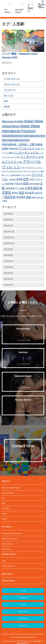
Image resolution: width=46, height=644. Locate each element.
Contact (4, 519)
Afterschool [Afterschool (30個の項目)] (8, 121)
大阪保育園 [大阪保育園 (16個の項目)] (10, 188)
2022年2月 (9, 220)
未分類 (7, 106)
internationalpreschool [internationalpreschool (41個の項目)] (16, 140)
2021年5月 (9, 273)
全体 (6, 101)
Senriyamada (23, 598)
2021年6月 (9, 267)
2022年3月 (9, 214)
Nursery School (8, 581)
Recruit (4, 514)
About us (6, 481)
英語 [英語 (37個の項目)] (21, 193)
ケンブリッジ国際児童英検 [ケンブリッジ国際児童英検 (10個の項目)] (12, 175)
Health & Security (8, 544)
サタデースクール (12, 84)
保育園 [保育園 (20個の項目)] (19, 179)
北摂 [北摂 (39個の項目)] (26, 179)
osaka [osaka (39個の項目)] (39, 144)
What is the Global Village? (11, 488)
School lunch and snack (10, 539)
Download (23, 590)
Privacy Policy (37, 641)
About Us (30, 10)
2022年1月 (9, 226)
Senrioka (23, 604)
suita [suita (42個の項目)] (5, 148)
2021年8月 (9, 255)
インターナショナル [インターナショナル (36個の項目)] (26, 153)
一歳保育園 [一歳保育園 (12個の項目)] (12, 180)
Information (6, 509)
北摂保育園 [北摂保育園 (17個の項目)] (9, 184)
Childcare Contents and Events (12, 534)
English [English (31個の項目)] (19, 121)
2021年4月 (9, 279)
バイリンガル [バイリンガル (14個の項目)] (26, 175)
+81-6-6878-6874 (24, 364)
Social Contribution (8, 493)
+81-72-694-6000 (24, 388)
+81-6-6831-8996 (24, 340)
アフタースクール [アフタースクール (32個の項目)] (29, 148)
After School (7, 574)
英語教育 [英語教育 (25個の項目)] (21, 197)
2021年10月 (9, 243)
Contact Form (23, 625)
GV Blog (40, 5)
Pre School (7, 11)
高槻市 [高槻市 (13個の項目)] (34, 197)
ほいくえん (9, 95)
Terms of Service (21, 643)
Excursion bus (6, 549)
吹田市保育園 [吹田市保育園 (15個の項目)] (34, 184)
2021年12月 (9, 232)
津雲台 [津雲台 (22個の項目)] (15, 193)
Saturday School (19, 11)
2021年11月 (9, 237)
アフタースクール (12, 79)
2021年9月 (9, 249)
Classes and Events (8, 566)
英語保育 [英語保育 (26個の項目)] (29, 193)
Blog (3, 503)
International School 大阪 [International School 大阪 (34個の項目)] (18, 144)
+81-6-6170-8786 (24, 411)
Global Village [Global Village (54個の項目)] (33, 121)
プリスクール (10, 90)
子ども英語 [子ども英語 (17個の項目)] (20, 188)
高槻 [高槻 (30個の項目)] (28, 197)
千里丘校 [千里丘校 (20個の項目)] (18, 184)
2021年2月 (9, 285)
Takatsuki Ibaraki (23, 611)
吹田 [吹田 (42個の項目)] (26, 183)
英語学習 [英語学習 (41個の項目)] (10, 197)
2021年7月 (9, 261)
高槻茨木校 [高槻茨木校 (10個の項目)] (40, 197)
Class (4, 561)
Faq (3, 498)
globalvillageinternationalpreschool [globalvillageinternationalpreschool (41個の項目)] (23, 136)
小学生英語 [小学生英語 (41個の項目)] (32, 188)
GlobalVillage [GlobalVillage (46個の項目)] (11, 126)
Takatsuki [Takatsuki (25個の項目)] (13, 148)
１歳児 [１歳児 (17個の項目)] (5, 201)
